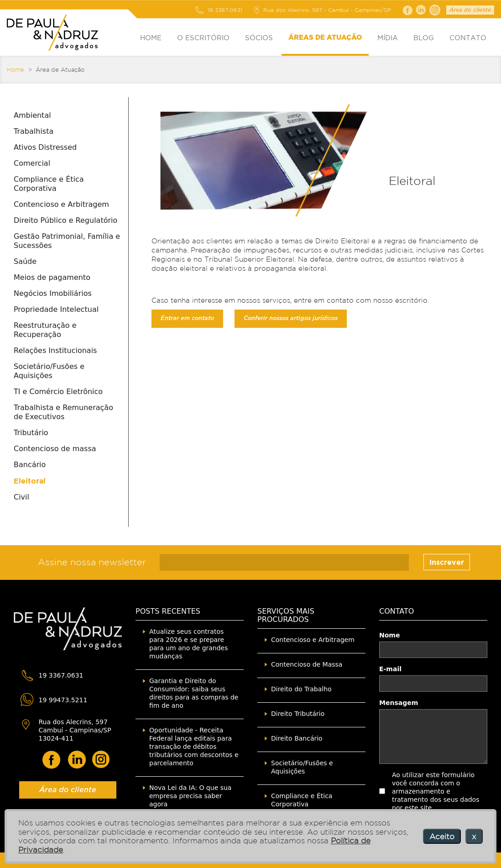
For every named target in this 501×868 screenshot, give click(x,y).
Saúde (25, 261)
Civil (21, 497)
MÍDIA (388, 38)
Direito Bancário (297, 738)
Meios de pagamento (52, 277)
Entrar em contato (187, 318)
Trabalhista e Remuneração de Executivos (63, 412)
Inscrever (447, 562)
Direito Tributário (298, 714)
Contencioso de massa (55, 449)
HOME (151, 38)
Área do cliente (470, 10)
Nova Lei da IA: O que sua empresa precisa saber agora (190, 796)
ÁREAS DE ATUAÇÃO (325, 38)
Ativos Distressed (45, 147)
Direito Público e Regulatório (65, 220)
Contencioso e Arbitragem (61, 204)
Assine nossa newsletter (92, 562)
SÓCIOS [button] (259, 38)
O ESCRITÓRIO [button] (203, 38)
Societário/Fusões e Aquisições (49, 371)
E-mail (390, 669)
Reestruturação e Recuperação (45, 330)
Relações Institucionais (55, 350)
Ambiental (32, 115)
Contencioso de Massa (307, 664)
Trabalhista (34, 131)
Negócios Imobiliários (53, 293)
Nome (389, 635)
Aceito (442, 836)
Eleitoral (30, 481)
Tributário (31, 433)
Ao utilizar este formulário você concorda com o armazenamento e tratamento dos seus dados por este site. (436, 791)
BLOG (424, 38)
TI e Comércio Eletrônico (58, 392)
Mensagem (399, 703)
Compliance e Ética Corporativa (49, 184)
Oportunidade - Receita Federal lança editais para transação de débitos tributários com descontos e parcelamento (194, 747)
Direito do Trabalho (301, 689)
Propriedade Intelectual (56, 309)
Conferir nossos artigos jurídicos (291, 318)
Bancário (30, 465)
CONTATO (468, 38)
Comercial (32, 163)
